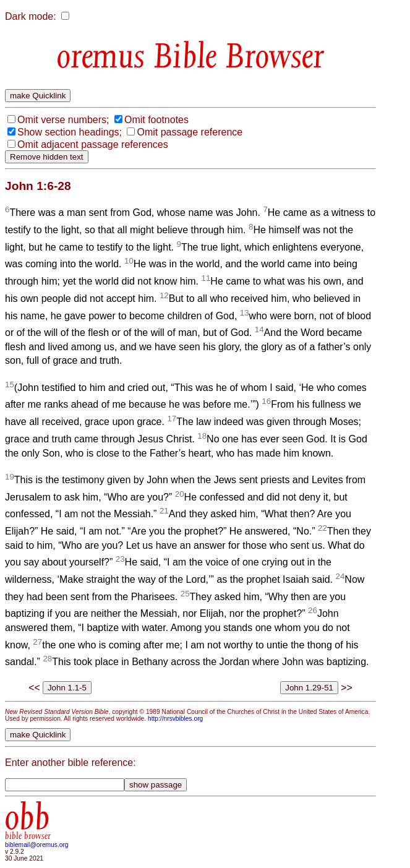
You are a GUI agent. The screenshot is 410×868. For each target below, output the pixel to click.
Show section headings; (70, 132)
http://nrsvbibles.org (175, 719)
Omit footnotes (156, 120)
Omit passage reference (190, 132)
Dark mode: (31, 16)
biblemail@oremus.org (37, 845)
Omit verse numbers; (63, 120)
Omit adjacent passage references (93, 144)
